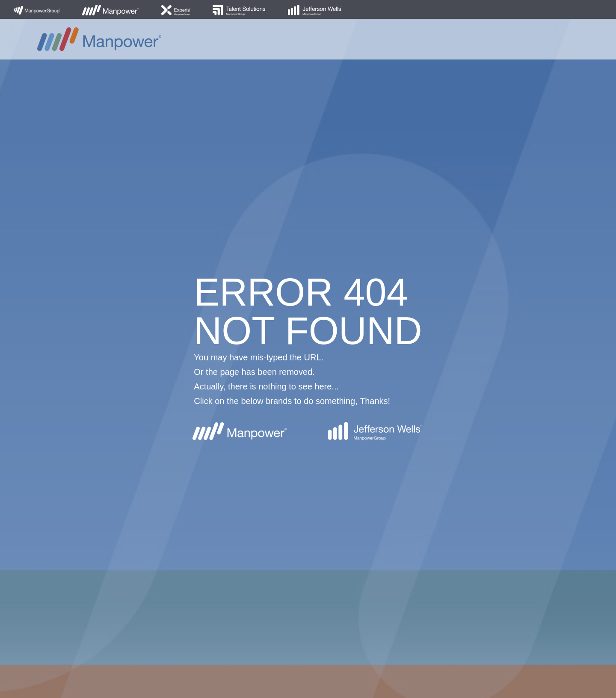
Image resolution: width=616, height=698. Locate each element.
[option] (308, 349)
